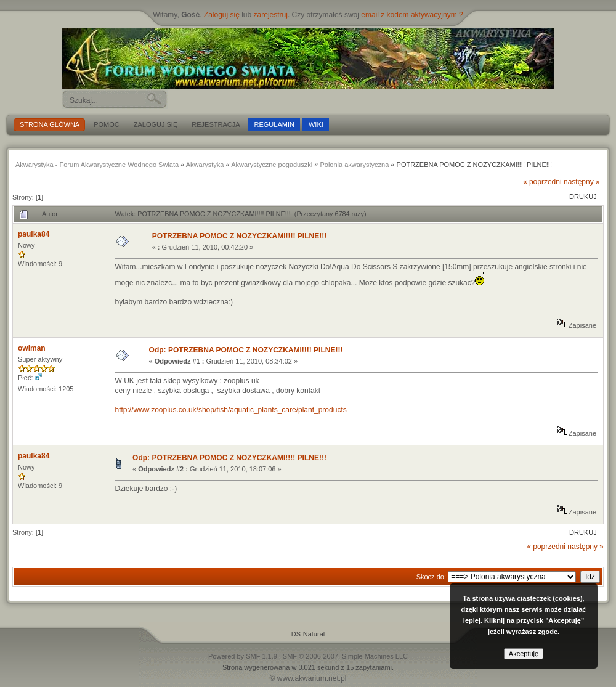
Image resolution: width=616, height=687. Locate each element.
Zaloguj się (222, 15)
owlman (32, 348)
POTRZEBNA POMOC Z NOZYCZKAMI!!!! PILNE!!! (240, 236)
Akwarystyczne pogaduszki (272, 165)
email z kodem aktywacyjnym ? (412, 15)
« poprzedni (542, 182)
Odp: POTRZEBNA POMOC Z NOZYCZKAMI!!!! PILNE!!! (246, 350)
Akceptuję (524, 654)
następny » (582, 182)
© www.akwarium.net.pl (308, 678)
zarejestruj (271, 15)
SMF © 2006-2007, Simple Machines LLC (345, 656)
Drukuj (583, 197)
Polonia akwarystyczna (354, 165)
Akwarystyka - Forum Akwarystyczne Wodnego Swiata (97, 165)
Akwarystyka (205, 165)
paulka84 (34, 234)
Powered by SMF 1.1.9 (243, 656)
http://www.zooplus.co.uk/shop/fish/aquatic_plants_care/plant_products (230, 410)
